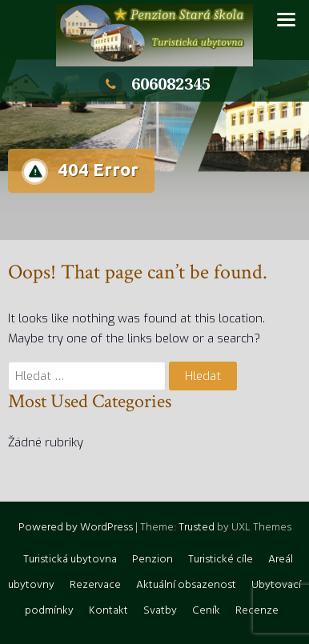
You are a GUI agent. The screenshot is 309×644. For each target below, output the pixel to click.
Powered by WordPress (76, 528)
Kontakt (108, 611)
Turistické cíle (221, 560)
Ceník (206, 611)
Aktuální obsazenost (186, 585)
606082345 (154, 84)
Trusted (197, 528)
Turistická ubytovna (70, 560)
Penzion (152, 560)
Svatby (160, 611)
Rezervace (95, 585)
